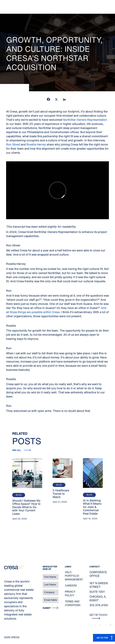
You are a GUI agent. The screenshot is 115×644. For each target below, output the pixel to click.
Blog (19, 495)
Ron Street (13, 144)
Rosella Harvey (36, 144)
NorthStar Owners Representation (85, 120)
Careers (71, 586)
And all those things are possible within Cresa (56, 310)
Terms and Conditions (73, 603)
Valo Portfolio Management (74, 576)
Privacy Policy (70, 593)
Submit (47, 608)
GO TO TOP (102, 638)
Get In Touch (98, 616)
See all (17, 450)
